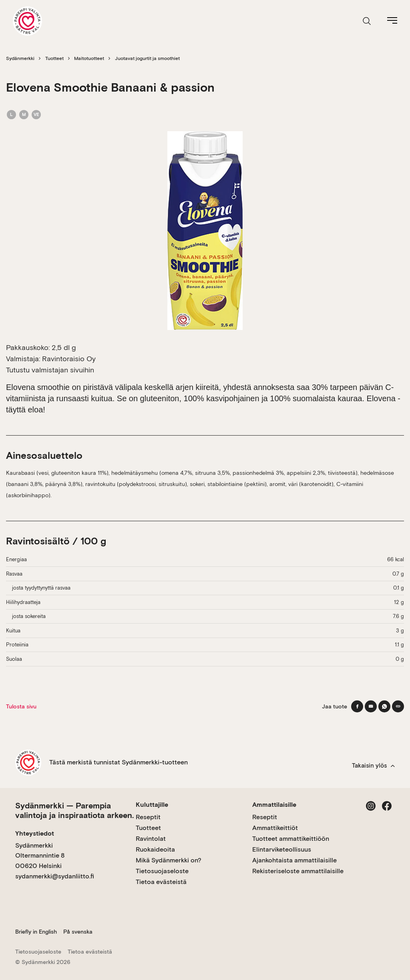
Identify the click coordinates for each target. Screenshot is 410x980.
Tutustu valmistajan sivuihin (50, 370)
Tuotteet (54, 58)
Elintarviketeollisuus (282, 849)
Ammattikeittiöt (275, 828)
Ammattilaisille (274, 805)
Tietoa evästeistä (161, 882)
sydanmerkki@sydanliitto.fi (55, 876)
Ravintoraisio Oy (69, 359)
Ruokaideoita (155, 849)
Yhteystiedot (35, 833)
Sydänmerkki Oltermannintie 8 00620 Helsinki (40, 856)
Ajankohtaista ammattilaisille (294, 860)
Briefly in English (36, 932)
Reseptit (148, 817)
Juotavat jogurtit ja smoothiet (147, 58)
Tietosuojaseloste (162, 871)
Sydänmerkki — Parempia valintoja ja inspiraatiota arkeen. (74, 810)
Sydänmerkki (20, 58)
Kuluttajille (152, 805)
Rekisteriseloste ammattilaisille (298, 871)
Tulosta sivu (21, 706)
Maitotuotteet (89, 58)
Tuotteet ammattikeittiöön (291, 839)
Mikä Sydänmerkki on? (169, 860)
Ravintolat (151, 839)
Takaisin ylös (373, 766)
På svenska (78, 932)
